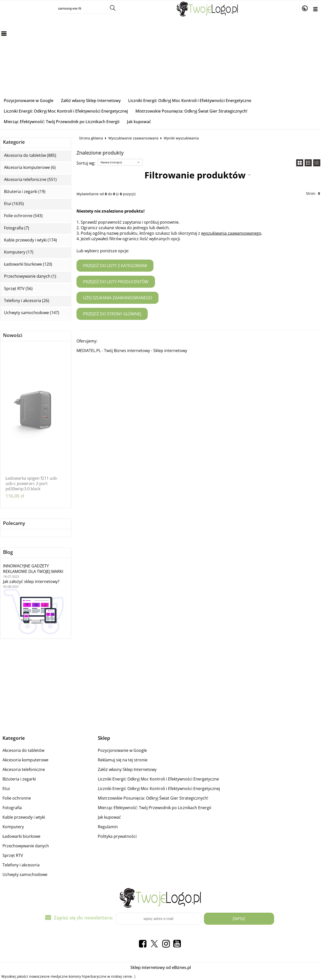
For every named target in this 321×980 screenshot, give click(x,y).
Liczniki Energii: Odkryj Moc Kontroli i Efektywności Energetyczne (190, 101)
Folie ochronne (17, 798)
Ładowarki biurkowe (21, 836)
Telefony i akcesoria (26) (27, 301)
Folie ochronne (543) (23, 216)
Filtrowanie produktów (195, 175)
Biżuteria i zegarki (19, 779)
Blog (8, 552)
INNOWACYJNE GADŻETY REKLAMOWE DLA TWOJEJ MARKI (33, 569)
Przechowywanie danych (26, 846)
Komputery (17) (19, 252)
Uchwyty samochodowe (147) (32, 313)
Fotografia (12, 808)
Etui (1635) (14, 204)
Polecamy (14, 523)
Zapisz (239, 919)
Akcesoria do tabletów (23, 750)
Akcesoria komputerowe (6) (30, 167)
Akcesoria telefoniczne (24, 769)
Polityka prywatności (117, 836)
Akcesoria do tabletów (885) (30, 155)
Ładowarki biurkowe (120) (28, 264)
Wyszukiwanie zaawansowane (133, 138)
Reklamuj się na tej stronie (123, 760)
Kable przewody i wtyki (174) (30, 240)
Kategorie (14, 142)
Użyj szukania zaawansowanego (117, 298)
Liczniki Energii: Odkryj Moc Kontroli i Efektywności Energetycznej (66, 111)
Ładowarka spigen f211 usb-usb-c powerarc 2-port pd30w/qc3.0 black (32, 483)
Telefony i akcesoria (21, 865)
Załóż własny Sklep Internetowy (91, 101)
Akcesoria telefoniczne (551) (30, 180)
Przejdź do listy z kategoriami (115, 266)
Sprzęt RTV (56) (18, 289)
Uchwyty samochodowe (25, 874)
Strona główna (91, 138)
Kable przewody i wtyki (24, 817)
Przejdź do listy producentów (116, 282)
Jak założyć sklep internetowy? (31, 581)
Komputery (13, 827)
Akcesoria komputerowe (25, 760)
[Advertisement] (160, 58)
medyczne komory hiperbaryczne (78, 976)
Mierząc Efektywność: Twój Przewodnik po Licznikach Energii (62, 122)
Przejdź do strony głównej (112, 314)
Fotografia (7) (17, 228)
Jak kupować (139, 122)
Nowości (13, 335)
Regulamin (108, 827)
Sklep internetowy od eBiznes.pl (161, 967)
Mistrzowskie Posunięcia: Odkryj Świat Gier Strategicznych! (191, 111)
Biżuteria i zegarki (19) (25, 192)
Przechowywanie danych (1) (30, 276)
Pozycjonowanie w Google (29, 101)
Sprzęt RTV (13, 855)
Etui (6, 789)
